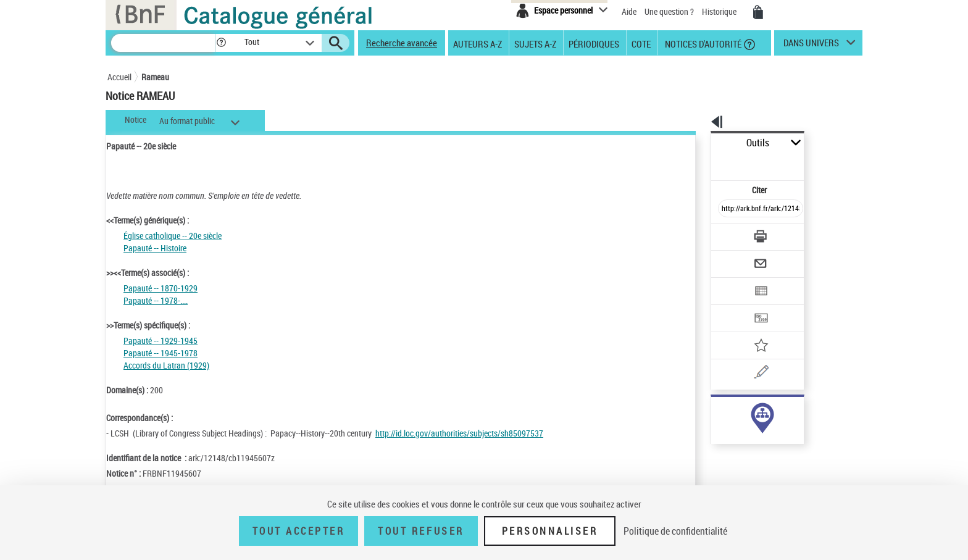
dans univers (811, 46)
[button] (221, 43)
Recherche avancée (402, 43)
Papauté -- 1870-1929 (161, 288)
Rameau (155, 77)
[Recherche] (163, 43)
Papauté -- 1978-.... (156, 300)
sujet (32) (715, 412)
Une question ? (669, 11)
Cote (641, 43)
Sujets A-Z (535, 43)
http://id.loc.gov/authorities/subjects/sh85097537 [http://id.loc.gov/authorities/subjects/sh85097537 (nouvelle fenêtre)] (459, 433)
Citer (707, 163)
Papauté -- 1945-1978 (161, 353)
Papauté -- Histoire (155, 248)
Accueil (119, 77)
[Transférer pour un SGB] (731, 282)
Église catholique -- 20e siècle (173, 236)
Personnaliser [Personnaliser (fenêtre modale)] (550, 531)
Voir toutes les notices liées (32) (745, 437)
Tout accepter (299, 531)
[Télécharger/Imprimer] (728, 209)
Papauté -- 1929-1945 (161, 341)
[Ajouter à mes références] (733, 306)
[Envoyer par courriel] (726, 233)
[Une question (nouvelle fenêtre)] (750, 330)
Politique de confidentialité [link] (675, 531)
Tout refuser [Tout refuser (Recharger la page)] (421, 531)
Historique (720, 11)
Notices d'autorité (702, 43)
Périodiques (594, 43)
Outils (697, 143)
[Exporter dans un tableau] (735, 257)
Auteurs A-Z (478, 43)
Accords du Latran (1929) (166, 365)
